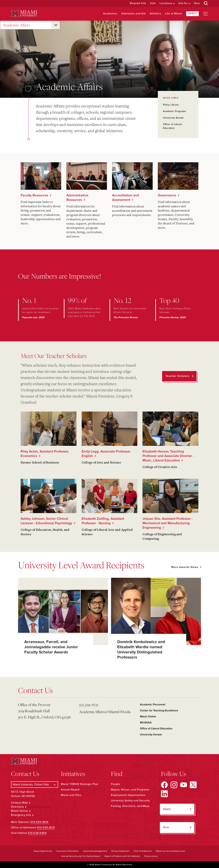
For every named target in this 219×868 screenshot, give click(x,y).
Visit (153, 3)
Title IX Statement (143, 851)
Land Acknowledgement (95, 851)
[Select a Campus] (35, 785)
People (115, 784)
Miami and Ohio (71, 795)
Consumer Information (68, 851)
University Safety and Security (130, 801)
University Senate (173, 118)
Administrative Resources (77, 198)
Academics (110, 14)
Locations (166, 3)
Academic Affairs (17, 25)
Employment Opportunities (128, 795)
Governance (167, 195)
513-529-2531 (46, 828)
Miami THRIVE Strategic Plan (80, 784)
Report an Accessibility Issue (171, 851)
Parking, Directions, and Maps (130, 806)
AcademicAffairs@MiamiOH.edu (105, 712)
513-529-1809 (39, 822)
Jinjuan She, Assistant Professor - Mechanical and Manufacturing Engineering (168, 523)
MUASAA (146, 723)
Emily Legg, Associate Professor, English (106, 454)
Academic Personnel (153, 705)
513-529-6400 (37, 833)
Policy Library (171, 105)
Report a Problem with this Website (122, 856)
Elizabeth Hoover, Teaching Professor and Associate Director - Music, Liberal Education (168, 456)
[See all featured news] (186, 567)
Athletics (155, 14)
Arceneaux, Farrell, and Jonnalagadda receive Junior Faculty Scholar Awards (51, 647)
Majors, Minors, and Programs (130, 790)
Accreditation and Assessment (126, 198)
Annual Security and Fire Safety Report (81, 856)
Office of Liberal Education (156, 729)
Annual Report (70, 790)
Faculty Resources (34, 195)
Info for (183, 3)
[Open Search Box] (206, 3)
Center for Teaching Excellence (159, 711)
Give (197, 3)
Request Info (138, 3)
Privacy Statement (121, 851)
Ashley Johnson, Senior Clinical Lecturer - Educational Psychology (46, 521)
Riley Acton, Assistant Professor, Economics (45, 454)
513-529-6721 (89, 705)
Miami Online (148, 717)
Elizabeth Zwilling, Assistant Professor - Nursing (103, 521)
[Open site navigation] (205, 14)
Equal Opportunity (43, 851)
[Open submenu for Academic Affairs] (56, 25)
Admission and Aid (133, 14)
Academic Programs (175, 111)
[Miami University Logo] (24, 13)
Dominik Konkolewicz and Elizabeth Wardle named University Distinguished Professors (141, 650)
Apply (193, 14)
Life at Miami (174, 14)
